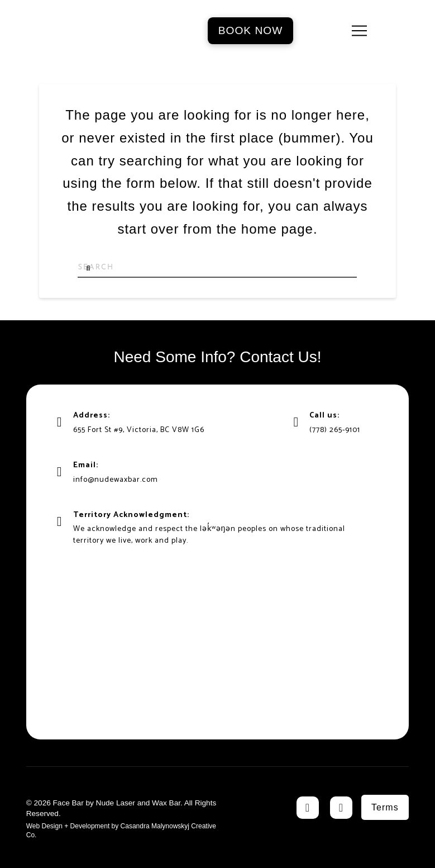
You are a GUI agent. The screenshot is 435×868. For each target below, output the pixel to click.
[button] (359, 31)
